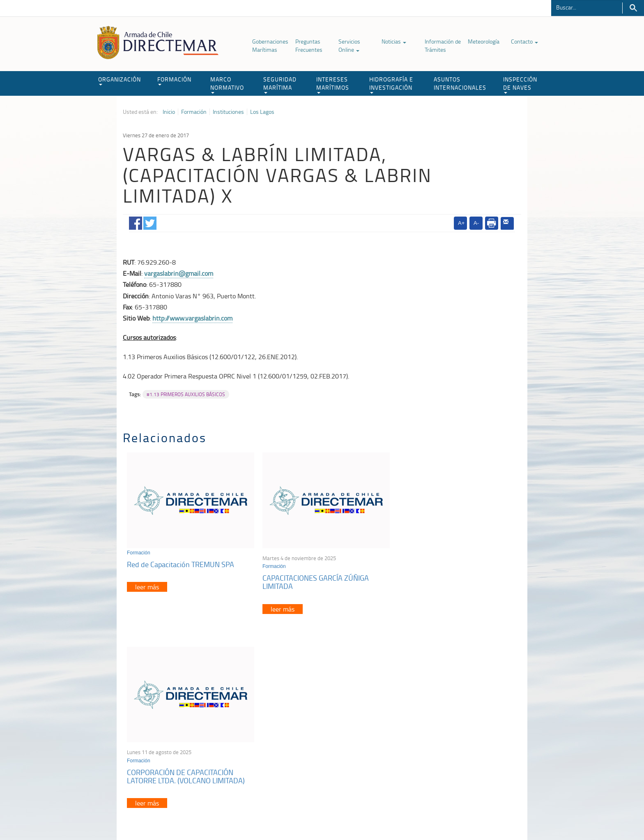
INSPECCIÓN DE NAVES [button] (520, 84)
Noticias (394, 41)
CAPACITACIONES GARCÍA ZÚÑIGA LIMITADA (313, 580)
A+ (461, 223)
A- (476, 223)
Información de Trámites (443, 45)
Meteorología (484, 41)
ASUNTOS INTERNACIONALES (460, 83)
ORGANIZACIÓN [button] (120, 80)
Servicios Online (349, 45)
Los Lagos (262, 112)
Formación (194, 112)
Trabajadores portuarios (467, 733)
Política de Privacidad (176, 815)
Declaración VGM (460, 743)
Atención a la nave (461, 722)
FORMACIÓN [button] (174, 80)
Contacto (524, 41)
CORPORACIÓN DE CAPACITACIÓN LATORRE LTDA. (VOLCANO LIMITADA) (452, 580)
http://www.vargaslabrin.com (192, 318)
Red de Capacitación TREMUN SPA (181, 562)
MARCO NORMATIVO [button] (227, 84)
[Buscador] (587, 7)
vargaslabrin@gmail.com (179, 273)
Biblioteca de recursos (232, 815)
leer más (147, 585)
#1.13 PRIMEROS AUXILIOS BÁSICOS (186, 394)
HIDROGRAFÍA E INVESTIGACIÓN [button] (391, 84)
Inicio (169, 112)
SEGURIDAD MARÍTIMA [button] (280, 84)
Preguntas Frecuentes (309, 45)
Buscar (633, 8)
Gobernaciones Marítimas (270, 45)
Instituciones (228, 112)
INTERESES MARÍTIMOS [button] (333, 84)
